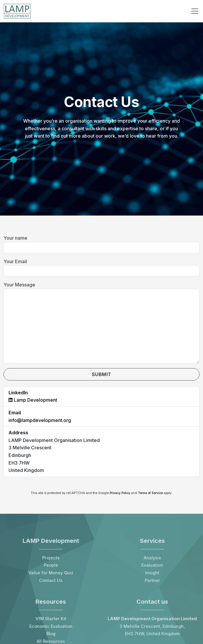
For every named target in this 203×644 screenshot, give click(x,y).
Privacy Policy (120, 493)
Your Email (15, 261)
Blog (51, 634)
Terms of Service (150, 493)
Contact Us (51, 580)
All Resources (51, 641)
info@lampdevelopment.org (40, 420)
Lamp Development (35, 400)
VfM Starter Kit (51, 619)
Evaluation (152, 565)
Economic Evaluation (51, 626)
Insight (152, 573)
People (51, 565)
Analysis (152, 558)
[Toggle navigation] (195, 11)
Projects (51, 558)
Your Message (19, 285)
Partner (152, 580)
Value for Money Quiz (51, 573)
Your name (15, 238)
